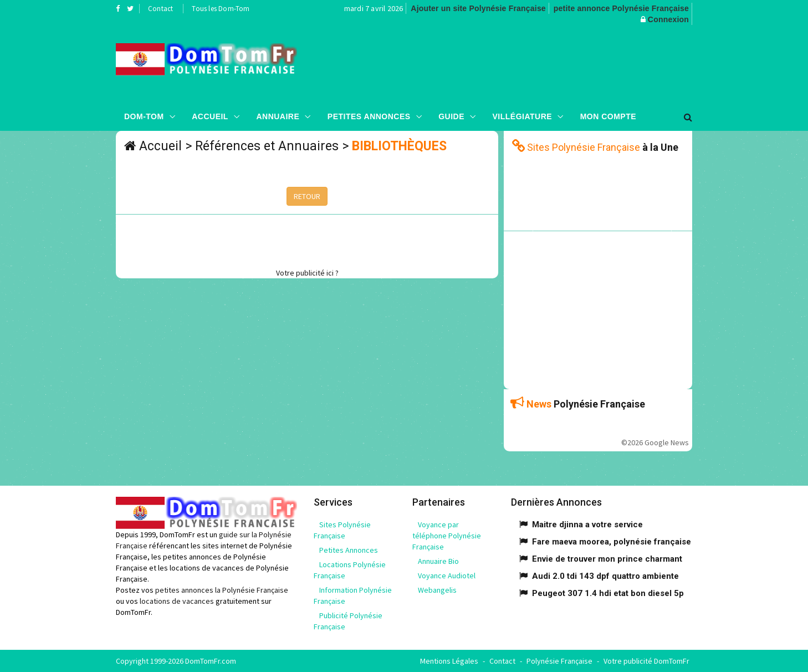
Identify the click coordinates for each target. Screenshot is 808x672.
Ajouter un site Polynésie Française (478, 8)
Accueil (210, 116)
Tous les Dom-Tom (221, 9)
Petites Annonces (369, 116)
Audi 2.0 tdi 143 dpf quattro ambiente (605, 576)
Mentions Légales (449, 661)
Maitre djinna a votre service (587, 525)
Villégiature (523, 116)
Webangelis (437, 590)
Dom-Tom (144, 116)
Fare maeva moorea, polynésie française (612, 542)
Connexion (668, 19)
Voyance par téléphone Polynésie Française (447, 536)
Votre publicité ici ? (307, 273)
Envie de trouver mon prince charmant (607, 559)
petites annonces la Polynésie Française (222, 590)
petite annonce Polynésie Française (621, 8)
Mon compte (608, 116)
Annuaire (278, 116)
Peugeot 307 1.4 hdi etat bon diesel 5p (608, 593)
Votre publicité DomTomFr (646, 661)
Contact (160, 9)
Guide (451, 116)
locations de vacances (177, 601)
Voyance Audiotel (447, 576)
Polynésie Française (559, 661)
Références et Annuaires (267, 146)
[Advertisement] (515, 64)
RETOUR (307, 196)
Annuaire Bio (438, 561)
